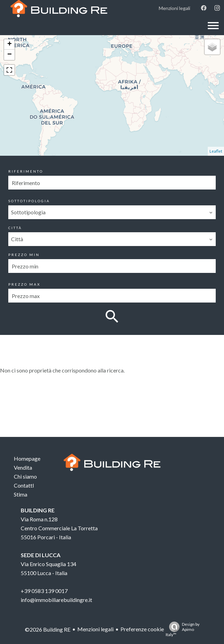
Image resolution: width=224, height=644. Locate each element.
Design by (183, 629)
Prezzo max (24, 284)
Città (15, 228)
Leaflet (216, 151)
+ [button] (9, 44)
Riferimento (26, 171)
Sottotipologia (29, 201)
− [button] (9, 55)
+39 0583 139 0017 (44, 591)
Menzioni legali (95, 629)
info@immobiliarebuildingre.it (56, 600)
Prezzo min (24, 255)
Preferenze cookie (142, 629)
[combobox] (112, 212)
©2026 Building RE (48, 629)
